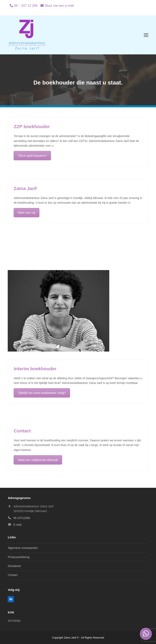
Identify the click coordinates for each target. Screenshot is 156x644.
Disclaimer (14, 566)
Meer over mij (27, 213)
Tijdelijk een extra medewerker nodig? (42, 393)
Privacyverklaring (19, 557)
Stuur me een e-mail (59, 6)
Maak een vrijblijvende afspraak (38, 460)
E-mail (17, 525)
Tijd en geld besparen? (32, 156)
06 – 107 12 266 (26, 6)
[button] (146, 35)
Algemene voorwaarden (23, 548)
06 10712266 (22, 518)
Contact (13, 575)
